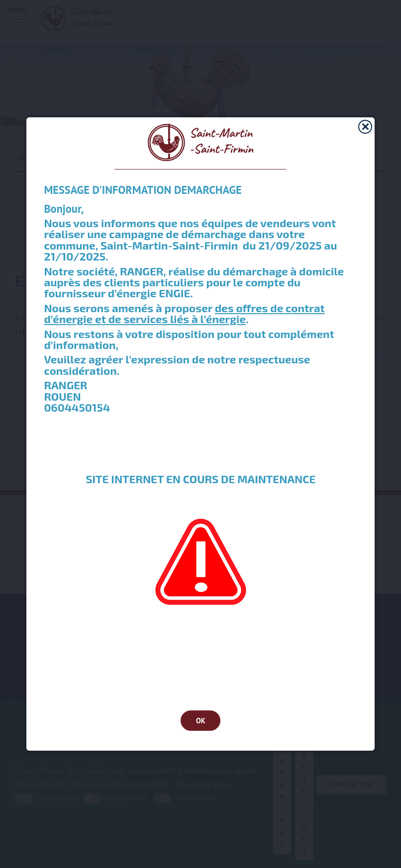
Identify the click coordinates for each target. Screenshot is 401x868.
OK (201, 721)
